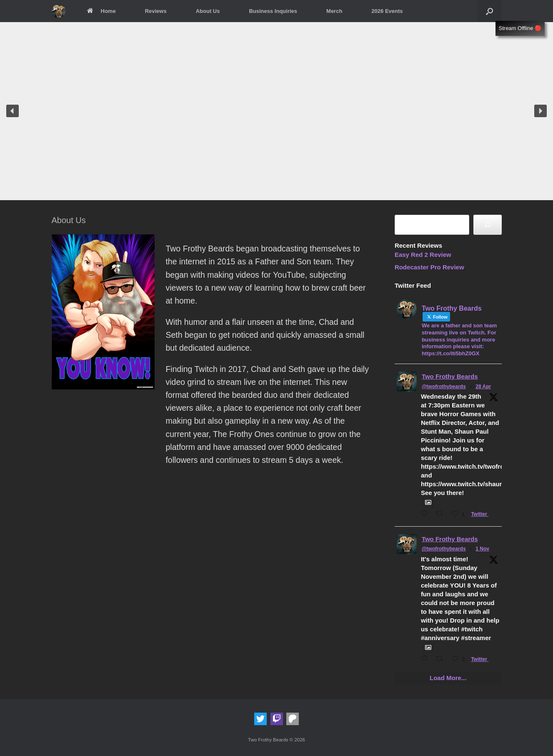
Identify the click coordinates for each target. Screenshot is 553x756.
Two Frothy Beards (450, 376)
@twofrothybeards (444, 387)
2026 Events (387, 11)
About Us (208, 11)
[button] (489, 11)
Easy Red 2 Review (423, 255)
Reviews (156, 11)
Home (101, 11)
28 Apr (483, 387)
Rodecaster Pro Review (429, 267)
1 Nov (482, 549)
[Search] (488, 225)
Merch (334, 11)
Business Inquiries (273, 11)
